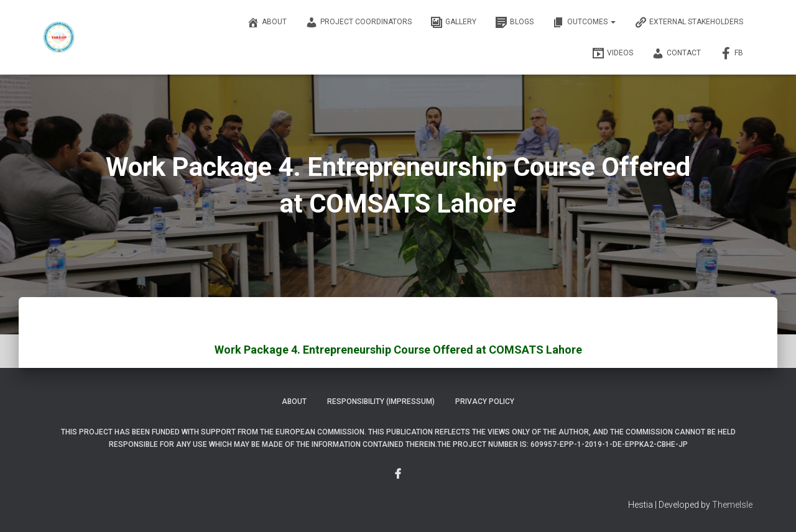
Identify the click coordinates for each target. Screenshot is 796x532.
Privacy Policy (485, 401)
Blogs (514, 22)
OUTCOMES (584, 22)
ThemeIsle (732, 505)
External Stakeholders (689, 22)
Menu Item (398, 474)
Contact (676, 53)
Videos (613, 53)
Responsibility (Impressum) (381, 401)
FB (731, 53)
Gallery (453, 22)
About (267, 22)
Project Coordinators (359, 22)
